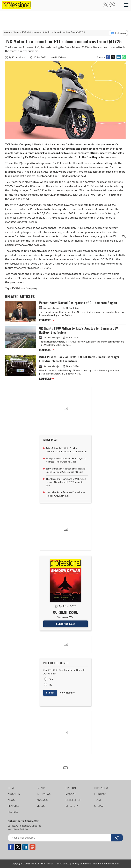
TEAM (98, 800)
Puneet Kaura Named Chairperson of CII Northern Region (78, 303)
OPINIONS (71, 788)
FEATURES (14, 806)
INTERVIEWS (44, 794)
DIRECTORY (72, 806)
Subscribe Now (66, 624)
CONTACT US (102, 788)
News (16, 32)
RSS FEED (13, 812)
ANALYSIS (42, 800)
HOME (11, 788)
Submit (50, 693)
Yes (51, 679)
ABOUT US (14, 794)
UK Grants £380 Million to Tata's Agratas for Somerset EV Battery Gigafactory (79, 330)
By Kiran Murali (16, 57)
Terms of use (62, 864)
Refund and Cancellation (106, 864)
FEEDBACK (100, 794)
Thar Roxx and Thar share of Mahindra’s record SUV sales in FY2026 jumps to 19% (66, 482)
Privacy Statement (81, 864)
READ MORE (47, 320)
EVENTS (41, 788)
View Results (67, 693)
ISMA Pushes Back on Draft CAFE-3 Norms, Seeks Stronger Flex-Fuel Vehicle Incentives (79, 359)
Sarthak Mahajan (50, 308)
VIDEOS (41, 806)
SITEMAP (99, 806)
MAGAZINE (72, 794)
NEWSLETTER (73, 800)
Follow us (118, 33)
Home (7, 32)
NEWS (11, 800)
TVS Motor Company (24, 288)
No (51, 684)
